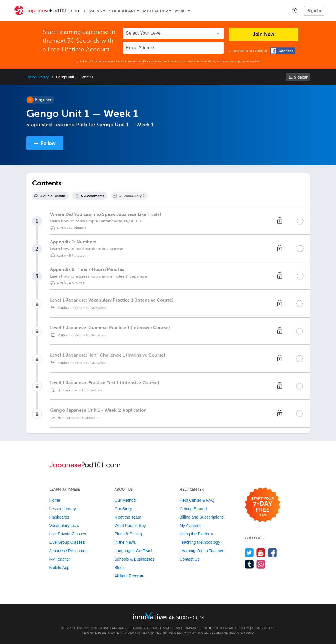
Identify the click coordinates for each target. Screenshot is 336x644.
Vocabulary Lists (64, 526)
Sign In (314, 11)
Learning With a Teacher (201, 551)
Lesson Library (37, 77)
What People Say (130, 526)
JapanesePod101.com (204, 628)
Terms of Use (133, 61)
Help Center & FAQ (197, 500)
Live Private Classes (68, 534)
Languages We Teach (134, 551)
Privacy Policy (152, 61)
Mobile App (59, 568)
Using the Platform (196, 534)
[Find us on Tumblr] (249, 564)
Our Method (125, 500)
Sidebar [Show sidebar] (301, 77)
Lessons (93, 11)
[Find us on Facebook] (272, 553)
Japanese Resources (69, 551)
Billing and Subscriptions (202, 517)
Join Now (264, 34)
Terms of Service (227, 633)
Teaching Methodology (200, 542)
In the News (125, 542)
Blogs (119, 568)
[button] (294, 10)
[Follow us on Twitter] (249, 553)
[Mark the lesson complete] (300, 221)
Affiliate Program (129, 576)
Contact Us (189, 559)
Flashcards (59, 517)
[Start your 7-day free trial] (263, 505)
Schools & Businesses (134, 559)
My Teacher (155, 11)
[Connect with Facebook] (283, 51)
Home (55, 500)
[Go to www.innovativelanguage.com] (168, 616)
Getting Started (193, 509)
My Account (190, 526)
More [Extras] (181, 11)
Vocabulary (122, 11)
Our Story (123, 509)
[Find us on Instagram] (261, 564)
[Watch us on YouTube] (261, 553)
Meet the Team (128, 517)
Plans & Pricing (128, 534)
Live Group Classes (67, 542)
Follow (48, 143)
